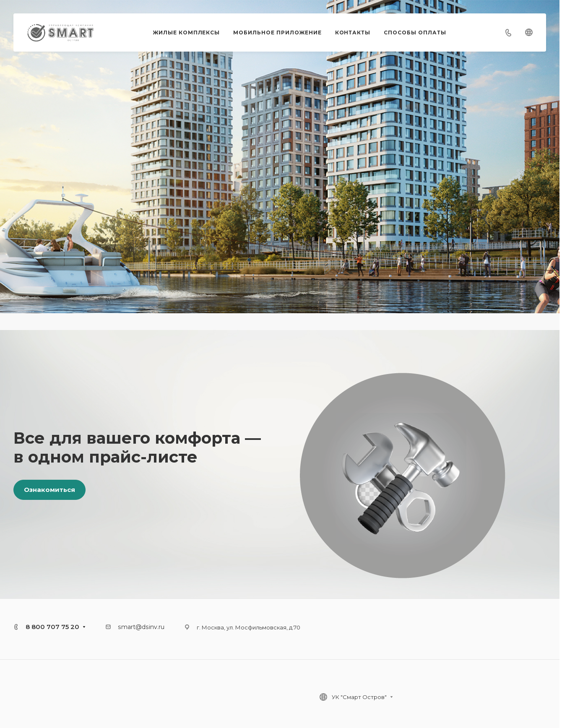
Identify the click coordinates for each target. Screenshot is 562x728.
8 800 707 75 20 (52, 627)
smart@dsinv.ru (141, 627)
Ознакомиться (49, 490)
